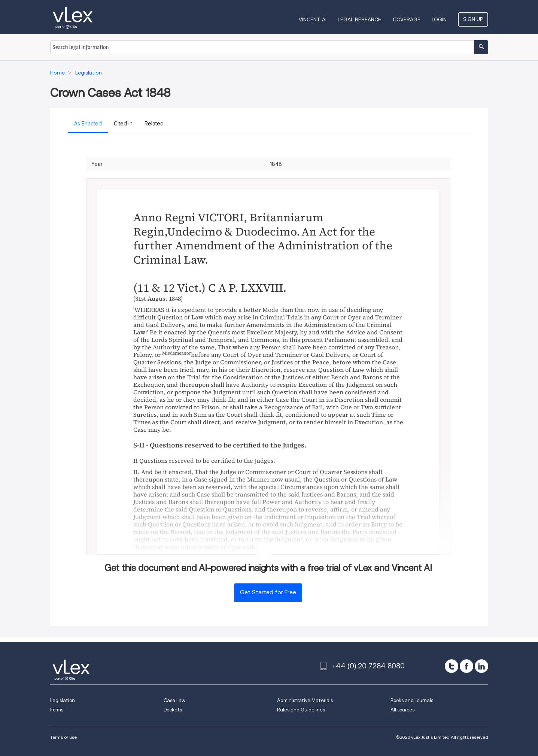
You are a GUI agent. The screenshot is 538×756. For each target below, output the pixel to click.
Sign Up (473, 19)
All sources (402, 710)
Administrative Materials (305, 700)
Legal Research (360, 19)
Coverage (407, 19)
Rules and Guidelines (301, 710)
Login (439, 19)
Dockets (173, 710)
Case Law (174, 700)
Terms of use (63, 737)
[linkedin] (481, 666)
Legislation (63, 700)
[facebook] (466, 666)
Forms (57, 710)
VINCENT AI (313, 19)
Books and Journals (412, 700)
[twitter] (452, 666)
